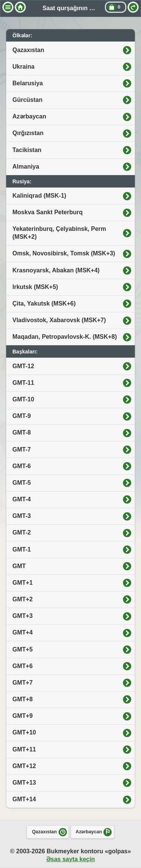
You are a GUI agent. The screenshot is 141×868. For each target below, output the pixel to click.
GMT (19, 566)
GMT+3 (23, 616)
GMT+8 (23, 699)
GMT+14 (24, 799)
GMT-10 (23, 399)
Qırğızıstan (28, 133)
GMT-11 (23, 383)
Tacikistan (27, 150)
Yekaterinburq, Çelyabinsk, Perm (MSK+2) (59, 233)
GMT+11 (24, 749)
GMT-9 (22, 416)
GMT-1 (22, 549)
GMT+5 (23, 649)
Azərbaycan (29, 116)
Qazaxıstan (28, 50)
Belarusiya (28, 83)
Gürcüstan (27, 100)
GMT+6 (23, 666)
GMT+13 (24, 783)
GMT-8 (22, 432)
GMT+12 (24, 766)
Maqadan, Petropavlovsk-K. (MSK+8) (65, 337)
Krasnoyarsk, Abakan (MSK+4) (56, 270)
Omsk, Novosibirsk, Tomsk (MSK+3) (64, 253)
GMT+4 (23, 632)
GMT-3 (22, 516)
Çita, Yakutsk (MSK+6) (44, 303)
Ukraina (23, 67)
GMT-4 (22, 499)
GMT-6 (22, 466)
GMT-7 (22, 449)
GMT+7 (23, 683)
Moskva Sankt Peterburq (48, 212)
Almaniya (26, 167)
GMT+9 (23, 716)
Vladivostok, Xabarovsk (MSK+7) (59, 320)
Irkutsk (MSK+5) (35, 287)
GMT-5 (22, 483)
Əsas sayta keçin (70, 859)
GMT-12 (23, 366)
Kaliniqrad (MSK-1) (39, 196)
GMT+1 (23, 583)
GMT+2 (23, 599)
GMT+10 (24, 732)
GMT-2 (22, 532)
